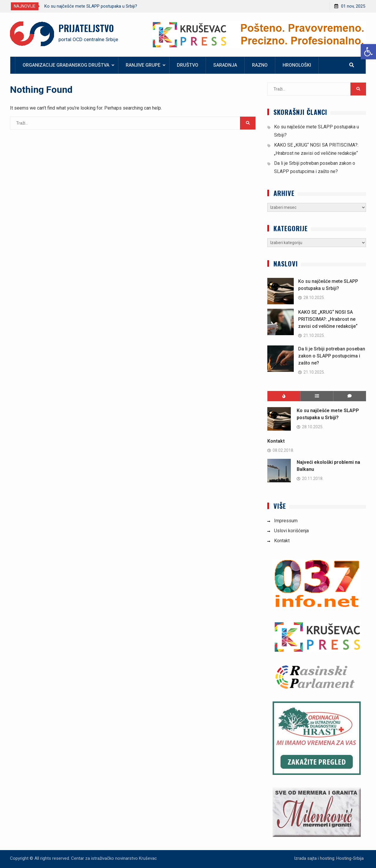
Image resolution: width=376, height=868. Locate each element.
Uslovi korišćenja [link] (291, 531)
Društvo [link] (188, 65)
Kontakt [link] (276, 441)
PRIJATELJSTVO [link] (86, 28)
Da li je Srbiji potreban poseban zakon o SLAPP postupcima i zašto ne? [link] (332, 356)
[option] (97, 6)
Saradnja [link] (225, 65)
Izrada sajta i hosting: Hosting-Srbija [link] (329, 858)
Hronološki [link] (297, 65)
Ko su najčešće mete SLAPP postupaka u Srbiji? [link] (91, 6)
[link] (368, 52)
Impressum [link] (286, 521)
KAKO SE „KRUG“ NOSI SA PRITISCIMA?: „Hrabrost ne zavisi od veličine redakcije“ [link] (328, 319)
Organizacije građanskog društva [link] (66, 65)
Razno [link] (260, 65)
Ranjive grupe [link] (143, 65)
